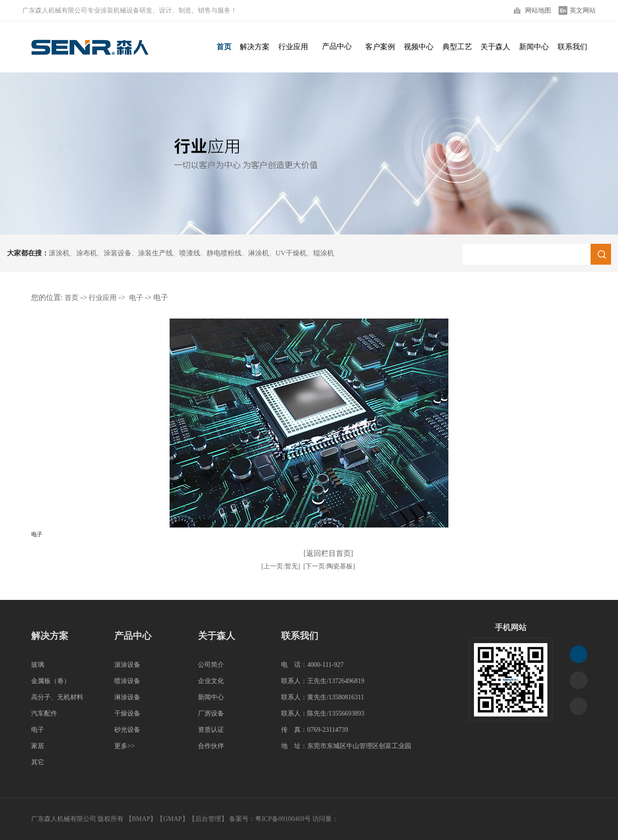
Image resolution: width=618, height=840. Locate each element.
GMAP (172, 819)
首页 (72, 298)
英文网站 (583, 10)
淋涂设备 (127, 697)
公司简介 (211, 665)
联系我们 (300, 636)
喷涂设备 (127, 681)
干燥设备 (127, 713)
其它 (38, 762)
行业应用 (103, 298)
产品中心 (337, 46)
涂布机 (87, 253)
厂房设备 (211, 713)
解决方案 (50, 636)
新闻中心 (211, 697)
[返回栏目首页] (328, 553)
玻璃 (38, 665)
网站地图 (538, 10)
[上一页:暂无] (281, 566)
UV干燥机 (291, 253)
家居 (38, 746)
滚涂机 (59, 253)
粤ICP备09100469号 (283, 819)
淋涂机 (259, 253)
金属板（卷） (51, 681)
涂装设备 (118, 253)
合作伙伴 (211, 746)
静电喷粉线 (224, 253)
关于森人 (217, 636)
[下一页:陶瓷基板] (329, 566)
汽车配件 (44, 713)
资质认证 (211, 730)
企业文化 (211, 681)
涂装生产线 (155, 253)
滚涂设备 (127, 665)
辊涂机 (324, 253)
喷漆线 (190, 253)
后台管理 (208, 819)
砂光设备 (127, 730)
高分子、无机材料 (57, 697)
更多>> (125, 746)
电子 (136, 298)
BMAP (141, 819)
